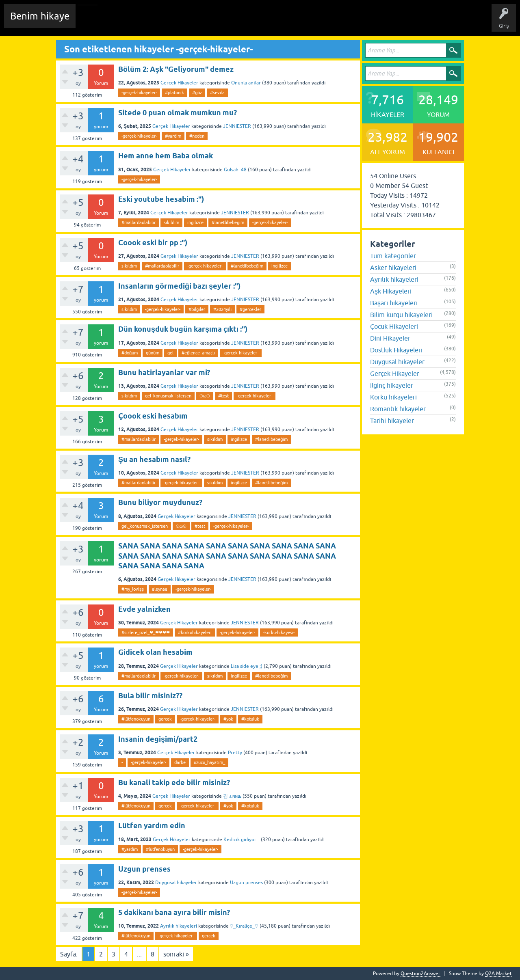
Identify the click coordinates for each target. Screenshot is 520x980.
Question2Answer (420, 974)
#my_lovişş (133, 589)
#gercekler (250, 309)
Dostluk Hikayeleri (396, 350)
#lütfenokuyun (136, 719)
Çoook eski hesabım (153, 416)
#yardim (173, 136)
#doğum (130, 353)
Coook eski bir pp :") (153, 243)
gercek (165, 719)
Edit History (128, 22)
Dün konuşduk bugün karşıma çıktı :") (183, 329)
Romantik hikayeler (398, 409)
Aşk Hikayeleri (391, 291)
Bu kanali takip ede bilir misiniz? (174, 782)
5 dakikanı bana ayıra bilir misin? (174, 912)
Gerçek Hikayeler (179, 83)
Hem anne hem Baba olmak (166, 156)
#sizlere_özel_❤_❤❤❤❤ (146, 632)
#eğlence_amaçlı (198, 353)
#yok (228, 719)
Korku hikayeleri (393, 397)
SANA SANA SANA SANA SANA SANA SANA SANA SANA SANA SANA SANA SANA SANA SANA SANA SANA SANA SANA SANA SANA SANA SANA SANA (227, 556)
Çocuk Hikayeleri (394, 326)
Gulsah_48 (235, 170)
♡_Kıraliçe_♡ (244, 926)
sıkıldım (171, 222)
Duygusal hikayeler (176, 883)
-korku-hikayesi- (279, 632)
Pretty (235, 753)
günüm (153, 353)
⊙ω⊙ (205, 396)
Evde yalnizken (144, 609)
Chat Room (94, 22)
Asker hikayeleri (393, 268)
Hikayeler (160, 22)
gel (170, 353)
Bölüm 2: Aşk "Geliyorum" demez (176, 69)
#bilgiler (197, 309)
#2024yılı (222, 309)
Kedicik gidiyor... (242, 840)
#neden (197, 136)
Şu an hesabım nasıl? (154, 459)
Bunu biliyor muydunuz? (160, 502)
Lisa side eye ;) (247, 666)
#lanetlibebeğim (228, 222)
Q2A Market (498, 974)
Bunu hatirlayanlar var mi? (164, 372)
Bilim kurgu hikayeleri (401, 315)
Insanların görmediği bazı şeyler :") (179, 286)
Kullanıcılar (254, 22)
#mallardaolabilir (139, 222)
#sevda (217, 93)
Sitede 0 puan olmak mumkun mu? (178, 113)
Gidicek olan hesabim (155, 652)
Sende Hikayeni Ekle (299, 22)
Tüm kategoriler (393, 256)
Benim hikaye (40, 16)
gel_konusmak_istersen (168, 396)
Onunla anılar (246, 83)
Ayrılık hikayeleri (179, 926)
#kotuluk (250, 719)
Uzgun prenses (144, 869)
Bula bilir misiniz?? (150, 696)
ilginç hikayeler (392, 385)
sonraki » (176, 954)
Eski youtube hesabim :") (161, 199)
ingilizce (195, 222)
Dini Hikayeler (390, 338)
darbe (180, 762)
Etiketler (189, 22)
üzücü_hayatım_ (209, 762)
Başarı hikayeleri (394, 303)
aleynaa (160, 589)
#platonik (174, 93)
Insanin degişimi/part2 (158, 739)
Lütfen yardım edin (152, 826)
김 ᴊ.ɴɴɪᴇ (232, 796)
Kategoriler (220, 22)
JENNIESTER (237, 126)
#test (223, 396)
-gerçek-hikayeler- (139, 93)
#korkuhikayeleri (195, 632)
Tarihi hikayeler (392, 421)
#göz (197, 93)
